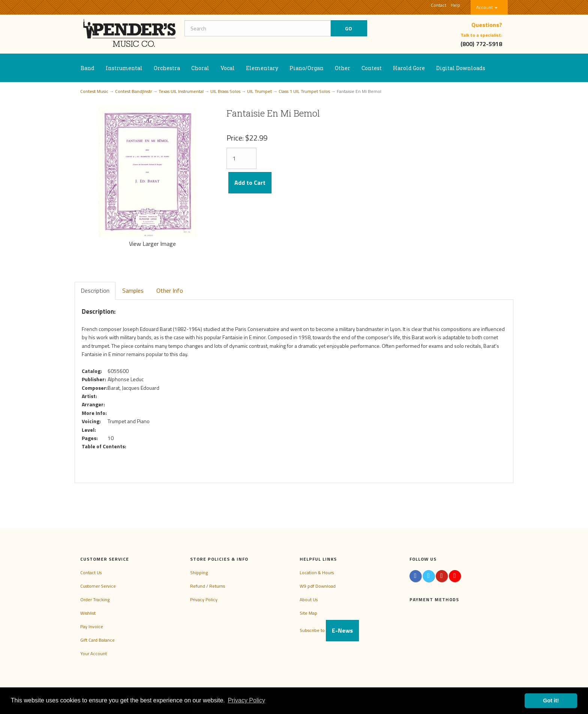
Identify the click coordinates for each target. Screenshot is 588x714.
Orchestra (167, 68)
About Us (309, 599)
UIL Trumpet (259, 91)
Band (88, 68)
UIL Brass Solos (225, 91)
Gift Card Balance (97, 640)
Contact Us (91, 573)
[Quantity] (241, 158)
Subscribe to (329, 630)
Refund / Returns (208, 586)
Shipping (199, 573)
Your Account (94, 653)
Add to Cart (250, 183)
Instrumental (124, 68)
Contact (439, 5)
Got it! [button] (551, 701)
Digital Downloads (461, 68)
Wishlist (88, 613)
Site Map (308, 613)
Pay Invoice (92, 626)
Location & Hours (317, 573)
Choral (200, 68)
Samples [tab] (133, 290)
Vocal (228, 68)
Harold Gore (409, 68)
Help (455, 5)
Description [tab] (95, 290)
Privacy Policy (204, 599)
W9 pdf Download (318, 586)
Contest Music (94, 91)
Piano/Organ (307, 68)
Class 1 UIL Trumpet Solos (304, 91)
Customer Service (98, 586)
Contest (372, 68)
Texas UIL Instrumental (181, 91)
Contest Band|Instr (133, 91)
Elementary (262, 68)
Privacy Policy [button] (246, 700)
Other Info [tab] (170, 290)
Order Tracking (95, 599)
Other (343, 68)
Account (487, 7)
